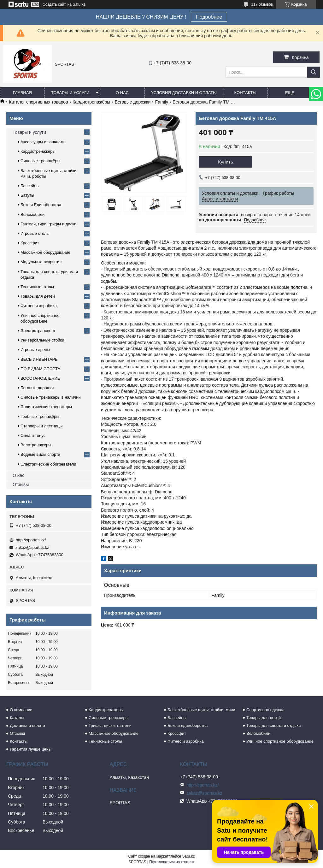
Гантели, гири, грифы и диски (48, 224)
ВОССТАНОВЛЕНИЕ (40, 378)
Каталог (17, 718)
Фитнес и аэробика (39, 306)
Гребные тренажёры (40, 416)
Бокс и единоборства (188, 725)
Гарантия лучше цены (31, 749)
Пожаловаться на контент (172, 862)
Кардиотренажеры (106, 710)
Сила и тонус (33, 435)
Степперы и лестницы (41, 426)
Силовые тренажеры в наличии (51, 397)
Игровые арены (35, 350)
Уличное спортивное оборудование (280, 741)
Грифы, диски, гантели (110, 725)
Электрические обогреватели (48, 464)
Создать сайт (54, 4)
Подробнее (209, 17)
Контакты (245, 93)
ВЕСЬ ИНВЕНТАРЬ (39, 359)
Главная (22, 93)
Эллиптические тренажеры (46, 407)
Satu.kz (188, 856)
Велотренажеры (36, 445)
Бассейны (30, 186)
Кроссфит (30, 243)
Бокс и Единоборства (41, 205)
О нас (122, 93)
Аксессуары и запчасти (43, 142)
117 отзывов (262, 4)
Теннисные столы (37, 287)
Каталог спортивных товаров (38, 102)
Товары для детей (38, 296)
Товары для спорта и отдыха (273, 725)
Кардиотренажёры (91, 102)
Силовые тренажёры (40, 161)
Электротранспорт (38, 331)
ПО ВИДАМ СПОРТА (40, 369)
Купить (225, 162)
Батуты (27, 195)
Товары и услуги (70, 93)
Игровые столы (35, 233)
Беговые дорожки (133, 102)
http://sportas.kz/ (31, 540)
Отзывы (21, 485)
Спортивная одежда (265, 710)
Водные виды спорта (40, 454)
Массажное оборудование (45, 252)
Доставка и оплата (27, 725)
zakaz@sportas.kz (32, 547)
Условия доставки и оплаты (184, 93)
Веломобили (32, 214)
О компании (21, 710)
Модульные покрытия (41, 262)
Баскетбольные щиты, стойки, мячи (201, 710)
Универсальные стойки (42, 340)
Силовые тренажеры (109, 718)
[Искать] (314, 72)
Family (162, 102)
